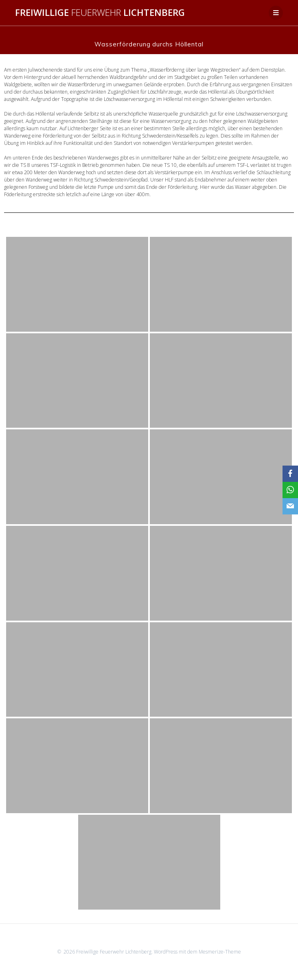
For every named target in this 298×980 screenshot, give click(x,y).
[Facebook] (290, 474)
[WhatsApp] (290, 490)
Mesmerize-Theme (220, 952)
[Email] (290, 506)
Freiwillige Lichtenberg (100, 13)
